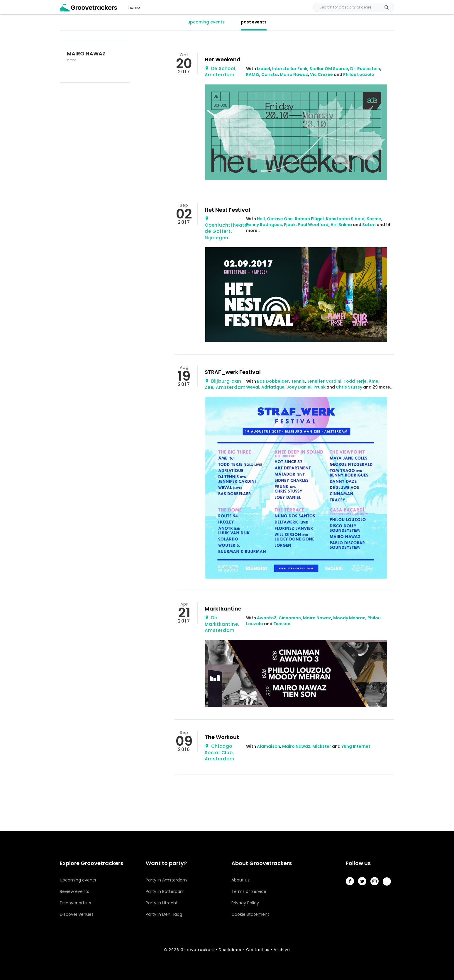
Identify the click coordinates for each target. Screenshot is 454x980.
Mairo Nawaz (294, 74)
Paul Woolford (313, 225)
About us (240, 880)
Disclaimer (230, 950)
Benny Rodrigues (264, 225)
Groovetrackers (198, 950)
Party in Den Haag (164, 914)
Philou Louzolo (359, 74)
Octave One (280, 219)
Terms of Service (249, 891)
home (134, 8)
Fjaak (290, 225)
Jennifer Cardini (324, 381)
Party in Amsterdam (166, 880)
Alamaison (268, 746)
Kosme (374, 219)
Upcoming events (78, 880)
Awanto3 (267, 618)
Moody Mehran (349, 618)
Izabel (264, 69)
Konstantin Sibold (345, 219)
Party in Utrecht (162, 903)
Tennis (298, 381)
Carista (270, 74)
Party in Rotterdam (165, 891)
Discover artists (76, 903)
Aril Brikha (341, 225)
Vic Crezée (321, 74)
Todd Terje (355, 381)
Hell (261, 219)
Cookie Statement (250, 914)
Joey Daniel (299, 387)
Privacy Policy (245, 903)
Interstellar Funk (290, 69)
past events (254, 22)
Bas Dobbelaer (273, 381)
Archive (282, 950)
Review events (74, 891)
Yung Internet (356, 746)
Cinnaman (290, 618)
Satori (369, 225)
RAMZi (253, 74)
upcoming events (206, 22)
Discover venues (77, 914)
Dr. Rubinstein (365, 69)
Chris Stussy (349, 387)
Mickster (322, 746)
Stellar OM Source (329, 69)
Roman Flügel (309, 219)
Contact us (258, 950)
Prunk (320, 387)
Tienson (282, 624)
